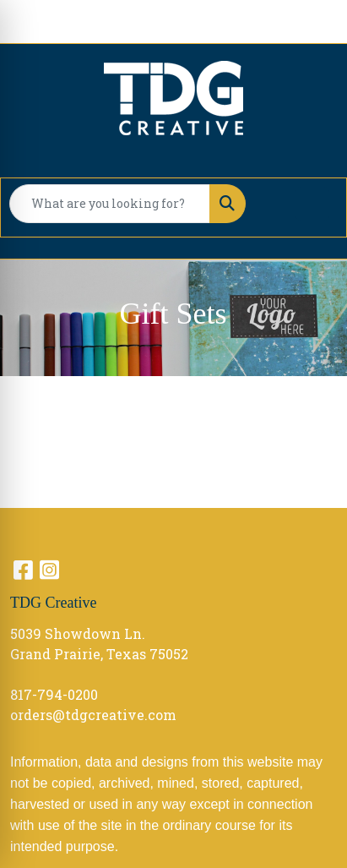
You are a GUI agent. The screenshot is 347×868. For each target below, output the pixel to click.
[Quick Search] (110, 204)
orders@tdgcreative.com (93, 715)
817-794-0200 (54, 694)
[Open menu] (312, 204)
